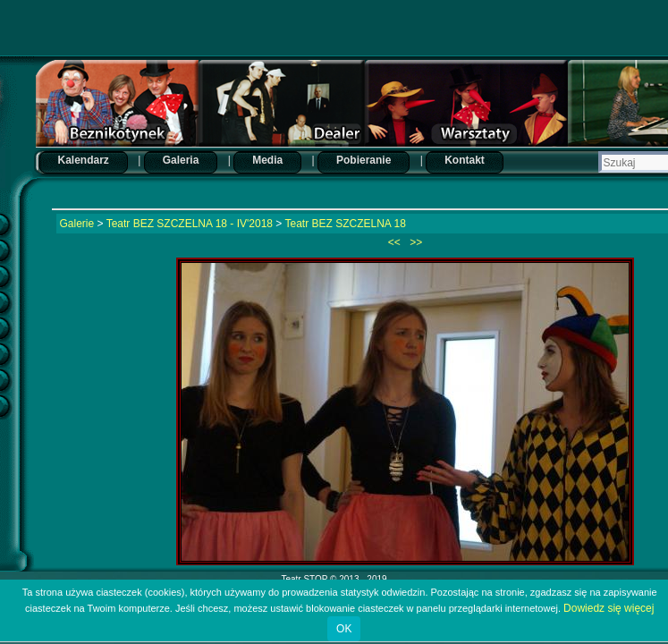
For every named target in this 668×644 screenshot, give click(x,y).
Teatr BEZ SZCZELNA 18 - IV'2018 (190, 224)
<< (396, 242)
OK (344, 629)
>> (414, 242)
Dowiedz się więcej (609, 608)
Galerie (77, 224)
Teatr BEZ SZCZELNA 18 (346, 224)
